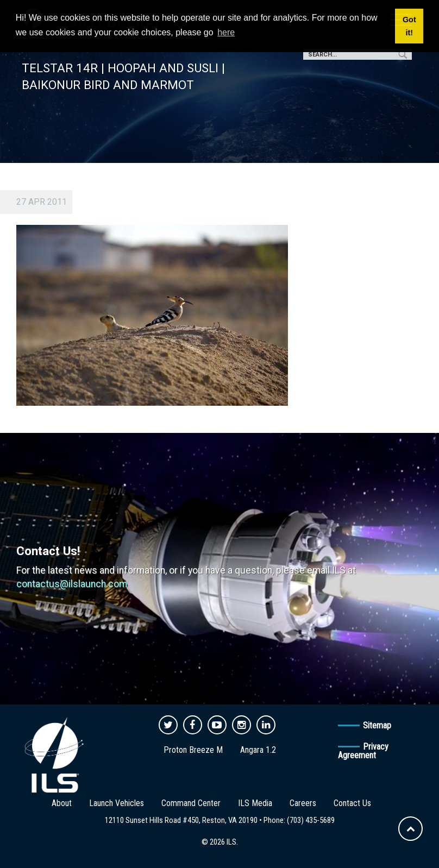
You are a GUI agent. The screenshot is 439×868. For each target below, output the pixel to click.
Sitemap (377, 725)
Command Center (191, 803)
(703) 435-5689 (311, 820)
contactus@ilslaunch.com (72, 584)
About (62, 803)
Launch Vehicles (117, 803)
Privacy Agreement (363, 751)
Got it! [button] (409, 26)
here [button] (226, 32)
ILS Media (255, 803)
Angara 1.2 (258, 750)
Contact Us (352, 803)
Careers (303, 803)
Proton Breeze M (193, 750)
